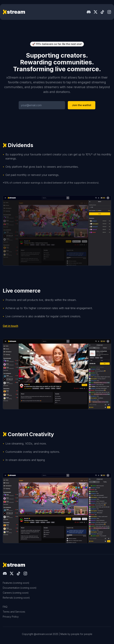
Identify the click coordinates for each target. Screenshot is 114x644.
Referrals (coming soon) (16, 598)
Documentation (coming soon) (20, 588)
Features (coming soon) (16, 583)
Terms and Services (14, 612)
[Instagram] (109, 12)
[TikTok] (102, 12)
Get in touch (10, 326)
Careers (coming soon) (16, 593)
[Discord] (89, 12)
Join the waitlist (82, 105)
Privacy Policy (11, 617)
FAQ (5, 607)
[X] (96, 12)
